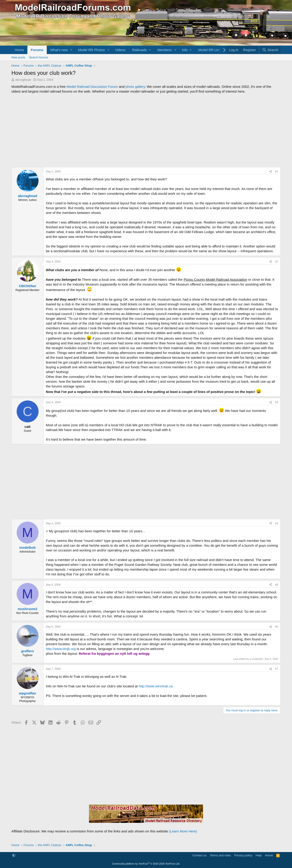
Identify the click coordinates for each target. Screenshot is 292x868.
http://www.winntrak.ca (156, 686)
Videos (120, 50)
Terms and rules (220, 855)
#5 (277, 585)
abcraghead (23, 80)
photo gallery (135, 87)
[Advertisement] (146, 130)
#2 (277, 262)
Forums (37, 50)
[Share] (271, 172)
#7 (277, 669)
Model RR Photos (91, 50)
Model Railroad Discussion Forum (92, 87)
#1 (277, 172)
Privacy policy (243, 855)
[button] (71, 50)
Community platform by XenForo (146, 864)
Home (19, 50)
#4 (277, 523)
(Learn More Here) (183, 831)
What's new (59, 50)
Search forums (39, 57)
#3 (277, 402)
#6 (277, 627)
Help (259, 855)
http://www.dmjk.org (61, 649)
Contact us (199, 855)
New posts (18, 57)
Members (165, 50)
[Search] (270, 50)
